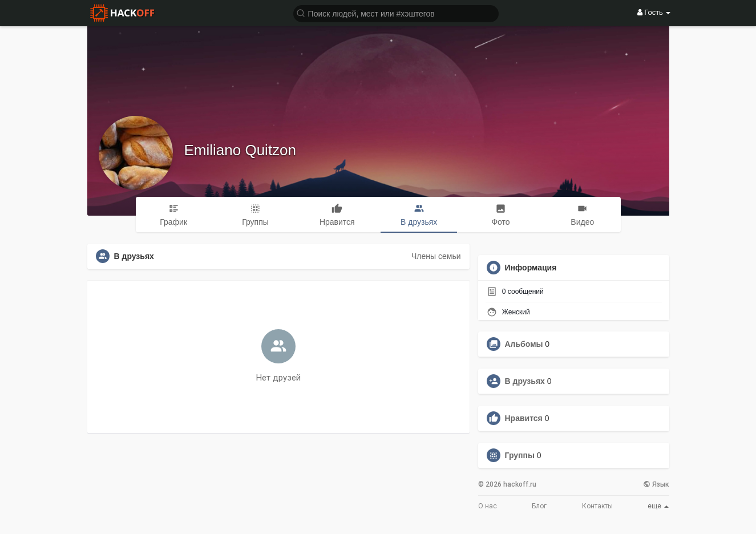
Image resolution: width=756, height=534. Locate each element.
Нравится (524, 418)
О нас (488, 506)
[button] (396, 13)
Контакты (597, 506)
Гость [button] (654, 12)
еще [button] (658, 506)
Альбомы (524, 344)
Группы (520, 455)
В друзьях (525, 381)
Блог (539, 506)
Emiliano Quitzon (240, 150)
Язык (656, 484)
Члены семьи (436, 256)
